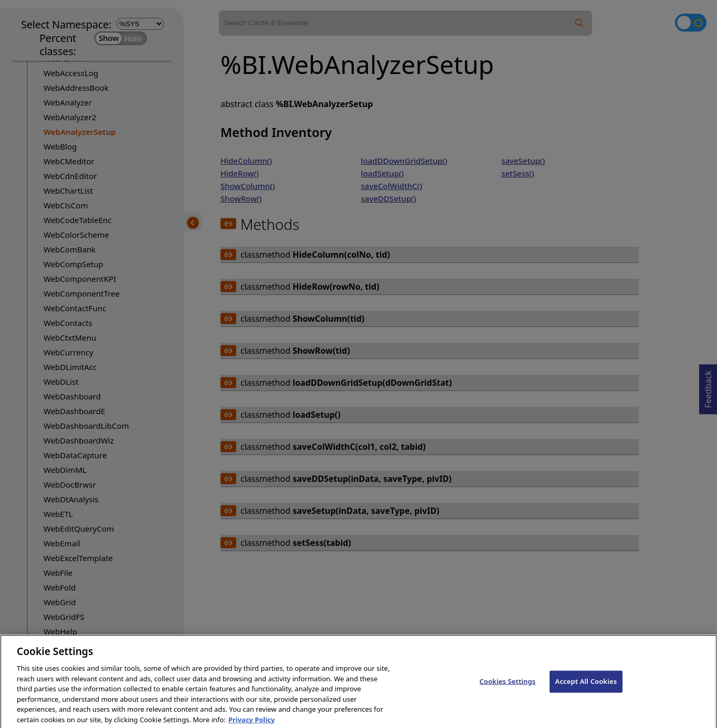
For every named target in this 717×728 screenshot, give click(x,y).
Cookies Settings (507, 687)
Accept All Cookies (586, 687)
